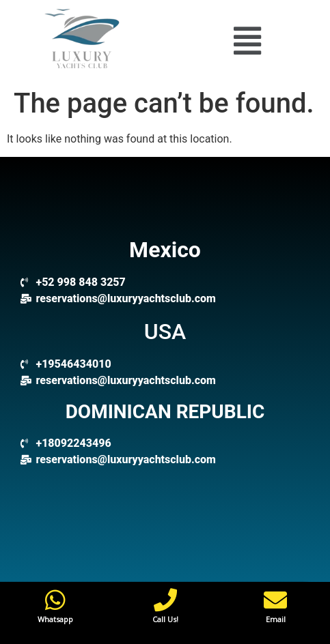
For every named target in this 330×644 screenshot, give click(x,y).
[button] (247, 41)
